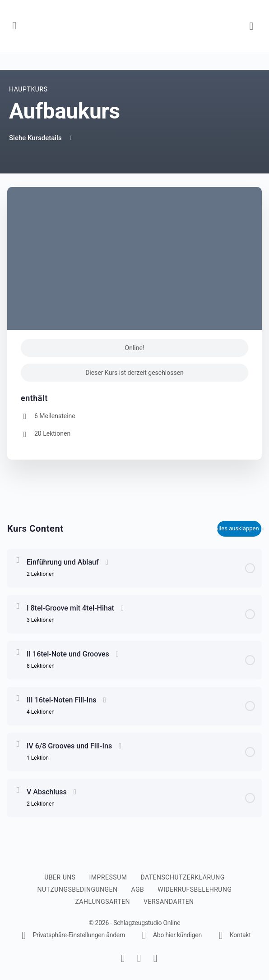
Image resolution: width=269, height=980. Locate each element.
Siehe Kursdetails (42, 138)
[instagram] (139, 958)
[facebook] (123, 958)
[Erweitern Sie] (18, 560)
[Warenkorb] (252, 26)
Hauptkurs (28, 89)
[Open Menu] (14, 25)
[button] (72, 935)
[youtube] (155, 958)
